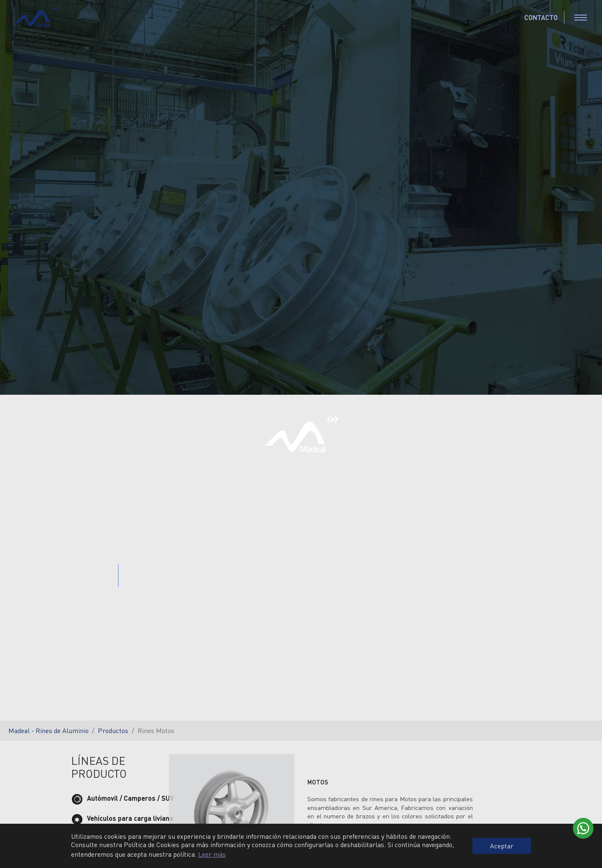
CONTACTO (541, 17)
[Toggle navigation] (581, 18)
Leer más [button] (212, 854)
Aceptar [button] (502, 846)
